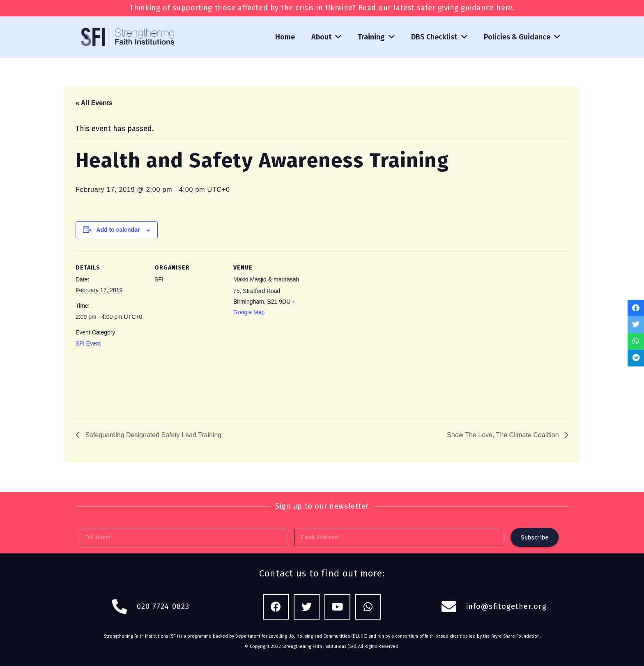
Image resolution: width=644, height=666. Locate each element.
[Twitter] (307, 607)
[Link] (128, 37)
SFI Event (88, 343)
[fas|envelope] (453, 607)
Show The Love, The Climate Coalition (504, 435)
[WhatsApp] (368, 607)
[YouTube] (337, 607)
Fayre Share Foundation (515, 636)
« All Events (94, 103)
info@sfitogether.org (506, 606)
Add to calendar (118, 230)
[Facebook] (276, 607)
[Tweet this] (636, 325)
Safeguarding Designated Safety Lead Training (152, 435)
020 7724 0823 (163, 606)
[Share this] (636, 308)
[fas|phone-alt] (124, 607)
